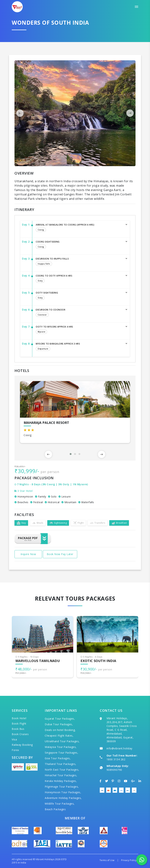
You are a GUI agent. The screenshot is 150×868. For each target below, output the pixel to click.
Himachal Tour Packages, (61, 775)
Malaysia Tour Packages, (61, 747)
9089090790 (114, 770)
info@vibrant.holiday (119, 748)
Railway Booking (22, 745)
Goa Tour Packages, (58, 758)
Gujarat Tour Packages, (60, 719)
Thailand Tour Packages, (61, 764)
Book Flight (19, 724)
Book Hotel (19, 718)
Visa (14, 739)
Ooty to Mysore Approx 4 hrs (79, 330)
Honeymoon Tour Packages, (63, 792)
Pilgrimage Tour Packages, (62, 787)
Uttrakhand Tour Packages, (62, 741)
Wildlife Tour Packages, (60, 804)
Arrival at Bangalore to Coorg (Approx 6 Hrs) (79, 228)
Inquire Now (28, 554)
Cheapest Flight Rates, (59, 736)
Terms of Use (107, 860)
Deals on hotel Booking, (60, 730)
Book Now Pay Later (60, 554)
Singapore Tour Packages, (61, 753)
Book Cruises (20, 734)
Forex (15, 750)
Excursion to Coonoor (79, 313)
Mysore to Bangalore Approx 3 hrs (79, 347)
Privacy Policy (129, 860)
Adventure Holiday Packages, (63, 798)
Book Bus (18, 729)
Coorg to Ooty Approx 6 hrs (79, 279)
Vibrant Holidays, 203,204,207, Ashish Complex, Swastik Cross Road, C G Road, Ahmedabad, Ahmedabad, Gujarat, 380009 (122, 730)
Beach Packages (55, 809)
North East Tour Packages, (62, 770)
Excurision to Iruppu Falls (79, 262)
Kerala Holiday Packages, (61, 781)
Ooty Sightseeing (79, 296)
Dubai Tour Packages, (59, 724)
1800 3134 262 (116, 759)
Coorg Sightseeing (79, 245)
